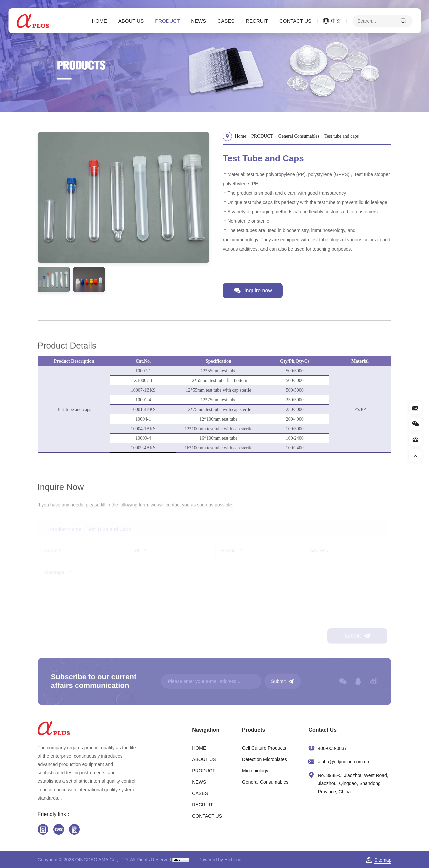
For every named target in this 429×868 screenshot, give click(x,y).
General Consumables (302, 136)
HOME (99, 21)
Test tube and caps (345, 136)
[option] (120, 197)
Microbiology (255, 771)
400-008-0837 (332, 748)
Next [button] (203, 197)
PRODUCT (167, 21)
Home (244, 136)
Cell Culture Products (264, 748)
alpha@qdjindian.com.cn (343, 762)
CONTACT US (295, 21)
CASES (226, 21)
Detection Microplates (264, 759)
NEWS (198, 21)
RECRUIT (257, 21)
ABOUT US (131, 21)
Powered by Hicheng (220, 860)
